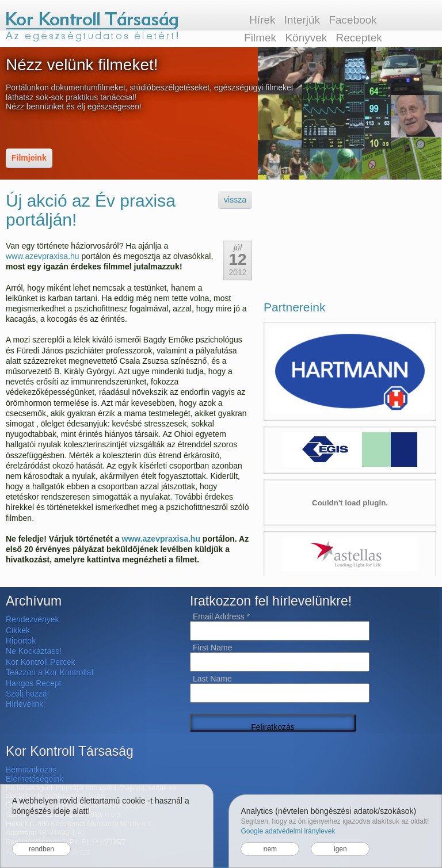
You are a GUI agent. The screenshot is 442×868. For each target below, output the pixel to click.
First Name (212, 648)
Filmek (260, 38)
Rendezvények (33, 619)
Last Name (212, 679)
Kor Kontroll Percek (41, 662)
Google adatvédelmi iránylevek (288, 831)
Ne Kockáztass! (34, 651)
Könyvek (306, 38)
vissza (235, 200)
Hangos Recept (34, 683)
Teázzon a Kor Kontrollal (49, 672)
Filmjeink (29, 158)
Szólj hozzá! (27, 694)
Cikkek (18, 630)
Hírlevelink (24, 704)
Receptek (359, 38)
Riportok (21, 641)
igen (340, 849)
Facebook (353, 20)
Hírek (262, 20)
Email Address (221, 616)
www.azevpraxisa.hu (43, 256)
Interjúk (302, 20)
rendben (41, 849)
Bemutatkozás (31, 770)
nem (270, 849)
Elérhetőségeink (35, 779)
